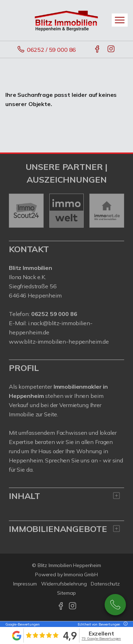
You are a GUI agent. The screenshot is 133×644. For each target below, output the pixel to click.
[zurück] (17, 211)
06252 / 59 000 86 (52, 50)
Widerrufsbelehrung (64, 584)
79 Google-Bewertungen (101, 639)
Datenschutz (105, 584)
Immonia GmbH (81, 574)
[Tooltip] (124, 624)
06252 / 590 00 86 (115, 605)
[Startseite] (67, 20)
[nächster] (116, 211)
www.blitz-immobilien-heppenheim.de (59, 342)
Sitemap (66, 593)
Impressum (25, 584)
